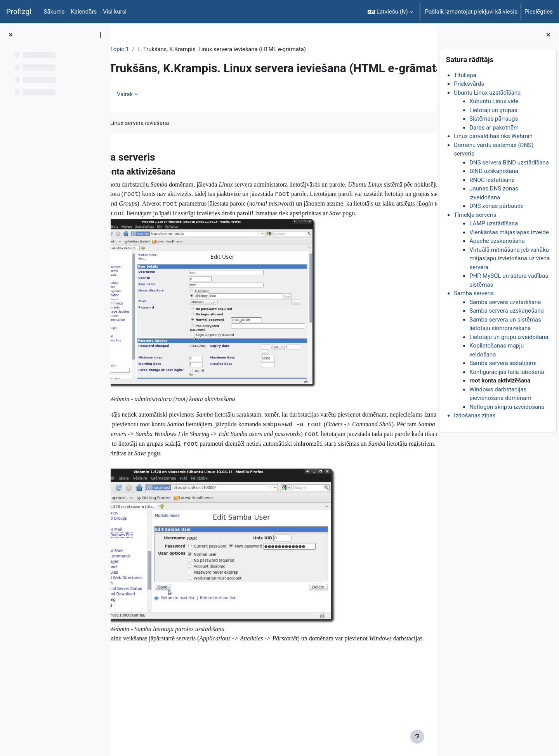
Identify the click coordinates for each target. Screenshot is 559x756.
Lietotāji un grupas (493, 110)
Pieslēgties (539, 12)
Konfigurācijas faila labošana (507, 372)
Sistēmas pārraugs (494, 119)
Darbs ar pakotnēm (494, 128)
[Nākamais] (428, 183)
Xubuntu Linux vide (494, 101)
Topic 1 (169, 49)
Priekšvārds (469, 84)
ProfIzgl (19, 12)
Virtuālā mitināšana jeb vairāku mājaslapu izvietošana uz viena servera (510, 259)
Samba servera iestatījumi (503, 363)
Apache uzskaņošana (497, 241)
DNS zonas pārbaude (497, 206)
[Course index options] (101, 35)
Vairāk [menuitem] (175, 122)
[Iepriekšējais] (119, 183)
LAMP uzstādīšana (494, 223)
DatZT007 (139, 49)
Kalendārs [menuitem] (84, 12)
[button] (390, 12)
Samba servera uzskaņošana (507, 311)
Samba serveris (474, 293)
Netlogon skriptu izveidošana (507, 407)
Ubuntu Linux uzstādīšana (487, 93)
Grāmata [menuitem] (143, 122)
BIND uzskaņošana (494, 171)
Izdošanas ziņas (475, 415)
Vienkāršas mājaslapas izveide (509, 232)
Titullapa (465, 75)
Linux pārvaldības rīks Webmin (493, 136)
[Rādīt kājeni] (417, 737)
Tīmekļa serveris (475, 215)
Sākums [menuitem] (54, 12)
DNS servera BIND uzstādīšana (509, 163)
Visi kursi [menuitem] (115, 12)
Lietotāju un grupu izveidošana (509, 337)
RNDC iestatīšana (492, 180)
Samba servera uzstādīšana (505, 302)
